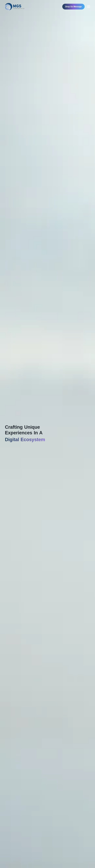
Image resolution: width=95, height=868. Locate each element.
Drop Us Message (73, 7)
